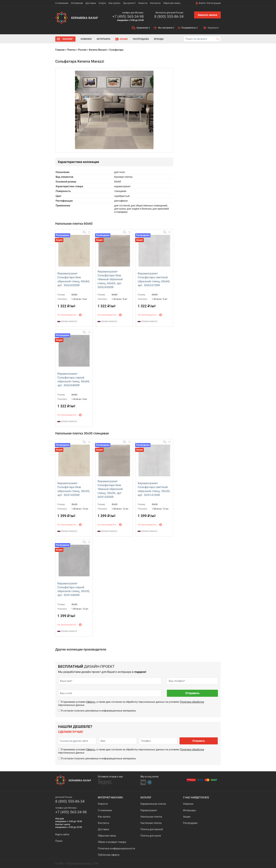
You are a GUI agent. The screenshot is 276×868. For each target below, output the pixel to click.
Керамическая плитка (153, 804)
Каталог (68, 39)
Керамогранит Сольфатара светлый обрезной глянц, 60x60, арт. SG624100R (154, 279)
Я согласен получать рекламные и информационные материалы (98, 711)
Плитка (71, 50)
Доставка (91, 3)
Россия (82, 50)
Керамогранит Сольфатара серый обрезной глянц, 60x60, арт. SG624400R (74, 379)
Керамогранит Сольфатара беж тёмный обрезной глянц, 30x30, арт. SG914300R (110, 489)
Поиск (59, 841)
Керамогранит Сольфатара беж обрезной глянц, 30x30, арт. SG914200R (74, 489)
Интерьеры (103, 39)
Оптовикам (77, 3)
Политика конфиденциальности (116, 848)
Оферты (91, 702)
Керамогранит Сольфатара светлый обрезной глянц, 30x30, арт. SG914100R (154, 489)
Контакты (155, 3)
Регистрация (214, 3)
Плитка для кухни (151, 836)
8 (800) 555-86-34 (169, 17)
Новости (143, 3)
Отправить (192, 693)
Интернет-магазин (110, 797)
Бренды (159, 39)
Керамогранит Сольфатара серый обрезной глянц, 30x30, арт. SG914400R (74, 589)
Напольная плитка (151, 817)
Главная (60, 50)
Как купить (115, 3)
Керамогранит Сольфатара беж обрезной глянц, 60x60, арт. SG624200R (74, 279)
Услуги (102, 3)
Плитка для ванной (152, 829)
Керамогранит (149, 810)
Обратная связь (172, 3)
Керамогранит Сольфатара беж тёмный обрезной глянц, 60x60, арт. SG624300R (110, 279)
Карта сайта (62, 834)
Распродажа (141, 39)
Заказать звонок (207, 15)
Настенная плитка (151, 823)
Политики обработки (192, 702)
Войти (202, 3)
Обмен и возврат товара (112, 842)
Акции (124, 39)
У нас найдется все (196, 797)
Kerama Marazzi (98, 50)
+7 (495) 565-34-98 (128, 17)
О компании (62, 3)
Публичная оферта (109, 855)
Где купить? (129, 3)
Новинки (86, 39)
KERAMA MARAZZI (67, 321)
